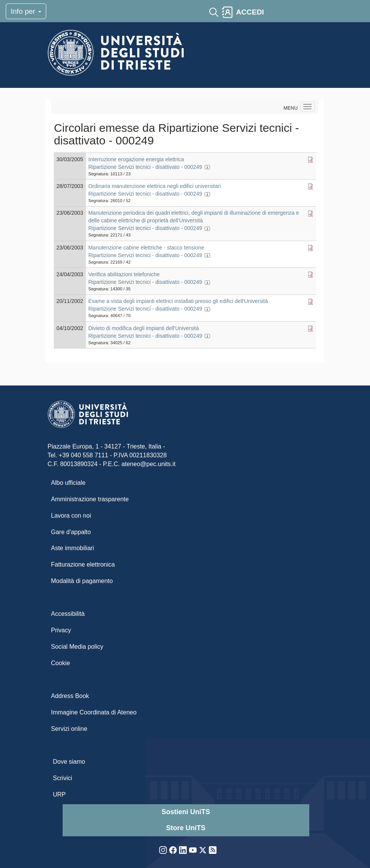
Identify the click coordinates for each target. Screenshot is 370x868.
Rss (213, 850)
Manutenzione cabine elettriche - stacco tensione (146, 248)
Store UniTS (186, 828)
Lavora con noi (71, 516)
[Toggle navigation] (274, 12)
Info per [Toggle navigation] (26, 11)
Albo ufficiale (68, 483)
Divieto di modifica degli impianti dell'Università (144, 328)
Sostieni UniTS (186, 812)
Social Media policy (77, 647)
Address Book (70, 696)
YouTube (193, 850)
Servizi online (69, 729)
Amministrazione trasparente (90, 499)
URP (60, 794)
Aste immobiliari (73, 548)
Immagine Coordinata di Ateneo (94, 712)
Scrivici (63, 778)
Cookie (61, 663)
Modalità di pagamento (82, 581)
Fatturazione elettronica (83, 564)
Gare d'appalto (71, 532)
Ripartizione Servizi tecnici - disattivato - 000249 (145, 167)
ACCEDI (250, 12)
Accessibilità (68, 614)
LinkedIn (183, 850)
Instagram (163, 850)
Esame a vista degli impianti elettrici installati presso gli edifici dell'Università (178, 301)
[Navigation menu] (307, 107)
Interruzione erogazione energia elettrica (136, 159)
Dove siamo (69, 762)
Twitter (203, 850)
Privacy (61, 630)
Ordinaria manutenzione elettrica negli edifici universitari (154, 186)
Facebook (173, 850)
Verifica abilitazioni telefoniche (124, 274)
